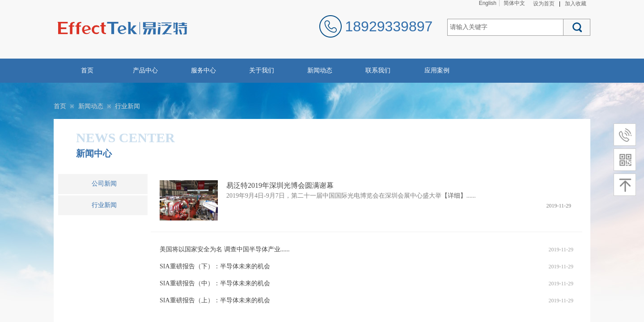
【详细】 (454, 196)
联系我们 (378, 70)
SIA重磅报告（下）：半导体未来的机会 (215, 266)
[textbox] (505, 27)
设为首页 (544, 4)
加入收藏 (576, 4)
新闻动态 (320, 70)
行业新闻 (127, 106)
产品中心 (145, 70)
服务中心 (203, 70)
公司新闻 (104, 184)
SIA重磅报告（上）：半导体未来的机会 (215, 300)
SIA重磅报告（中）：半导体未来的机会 (215, 283)
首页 (87, 70)
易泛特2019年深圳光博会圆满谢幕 (280, 185)
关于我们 (262, 70)
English (488, 3)
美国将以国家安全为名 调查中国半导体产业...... (225, 249)
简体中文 (514, 3)
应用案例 (437, 70)
